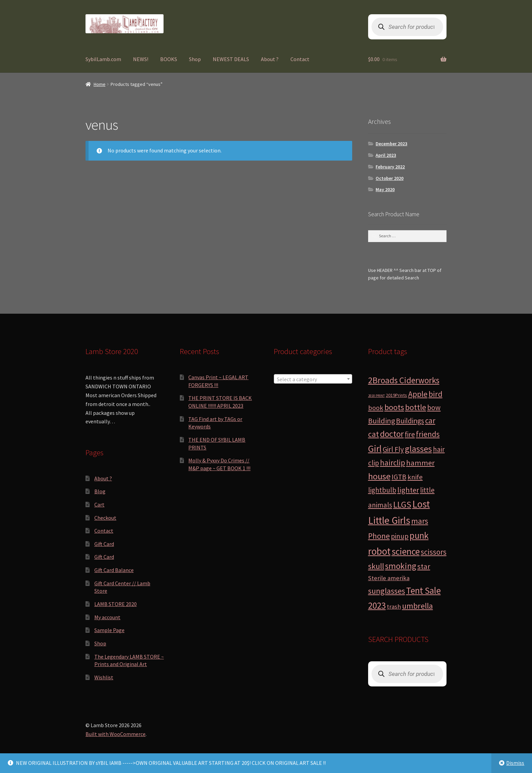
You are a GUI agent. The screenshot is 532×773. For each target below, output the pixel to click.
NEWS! (141, 59)
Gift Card (104, 544)
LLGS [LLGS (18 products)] (402, 504)
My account (107, 617)
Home (100, 84)
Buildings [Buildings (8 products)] (410, 421)
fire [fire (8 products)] (410, 434)
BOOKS (169, 59)
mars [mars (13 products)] (420, 521)
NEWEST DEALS (231, 59)
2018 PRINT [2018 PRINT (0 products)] (376, 396)
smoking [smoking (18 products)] (401, 566)
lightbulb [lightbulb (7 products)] (382, 490)
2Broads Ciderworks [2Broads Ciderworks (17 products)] (404, 380)
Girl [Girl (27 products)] (375, 448)
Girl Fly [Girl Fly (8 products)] (393, 449)
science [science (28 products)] (406, 551)
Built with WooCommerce (116, 734)
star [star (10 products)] (424, 566)
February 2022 (390, 167)
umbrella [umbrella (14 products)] (417, 606)
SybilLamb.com (103, 59)
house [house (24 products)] (379, 476)
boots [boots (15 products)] (394, 407)
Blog (100, 491)
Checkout (105, 518)
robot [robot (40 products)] (379, 551)
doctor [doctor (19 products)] (392, 434)
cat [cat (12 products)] (374, 434)
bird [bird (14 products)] (435, 394)
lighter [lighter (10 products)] (408, 490)
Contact (300, 59)
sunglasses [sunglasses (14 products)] (387, 591)
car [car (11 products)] (430, 420)
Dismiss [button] (515, 763)
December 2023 (391, 144)
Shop (195, 59)
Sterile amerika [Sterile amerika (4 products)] (389, 578)
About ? (270, 59)
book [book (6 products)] (376, 408)
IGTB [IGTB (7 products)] (399, 477)
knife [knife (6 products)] (415, 477)
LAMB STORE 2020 (116, 604)
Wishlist (104, 677)
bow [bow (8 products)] (434, 408)
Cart (99, 504)
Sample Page (109, 630)
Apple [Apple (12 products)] (418, 394)
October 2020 (389, 178)
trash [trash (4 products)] (394, 606)
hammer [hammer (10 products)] (420, 463)
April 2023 (386, 155)
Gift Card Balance (114, 570)
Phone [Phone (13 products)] (379, 536)
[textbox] (313, 379)
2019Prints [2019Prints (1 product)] (396, 395)
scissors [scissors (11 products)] (434, 552)
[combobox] (313, 379)
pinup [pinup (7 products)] (400, 536)
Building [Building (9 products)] (382, 421)
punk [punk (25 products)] (419, 536)
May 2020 (385, 189)
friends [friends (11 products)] (428, 434)
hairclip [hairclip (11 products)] (393, 463)
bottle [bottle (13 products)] (416, 407)
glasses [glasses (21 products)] (418, 449)
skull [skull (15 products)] (376, 566)
